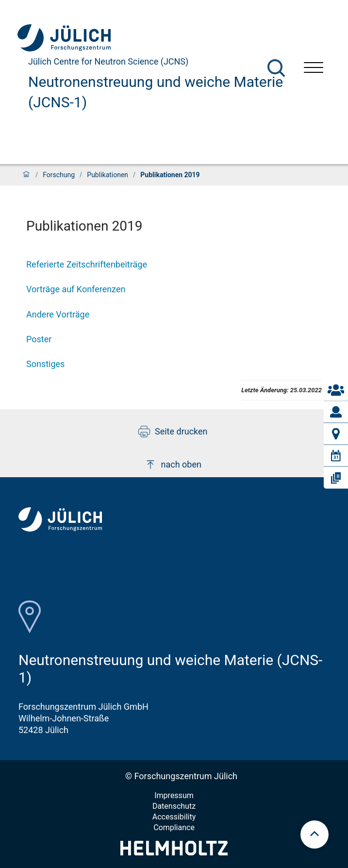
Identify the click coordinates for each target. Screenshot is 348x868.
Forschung (59, 175)
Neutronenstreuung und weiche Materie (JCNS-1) (156, 92)
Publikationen (108, 175)
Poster (39, 339)
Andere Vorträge (58, 314)
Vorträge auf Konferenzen (76, 289)
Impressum (174, 795)
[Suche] (276, 68)
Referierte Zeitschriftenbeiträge (87, 264)
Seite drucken (173, 432)
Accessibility (174, 817)
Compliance (174, 827)
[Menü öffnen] (314, 69)
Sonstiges (45, 364)
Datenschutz (174, 806)
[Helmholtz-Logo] (174, 852)
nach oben (173, 465)
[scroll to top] (315, 835)
